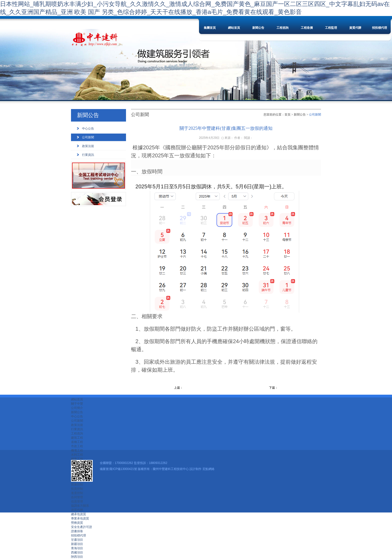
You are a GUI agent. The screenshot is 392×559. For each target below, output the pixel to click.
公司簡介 (77, 408)
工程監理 (331, 28)
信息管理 (77, 501)
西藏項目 (77, 552)
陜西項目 (77, 557)
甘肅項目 (77, 540)
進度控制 (77, 493)
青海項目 (77, 548)
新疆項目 (77, 544)
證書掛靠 (77, 531)
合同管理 (77, 497)
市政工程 (77, 446)
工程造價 (307, 28)
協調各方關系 (80, 506)
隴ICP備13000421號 (123, 469)
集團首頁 (210, 28)
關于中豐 (77, 404)
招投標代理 (379, 28)
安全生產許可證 (81, 527)
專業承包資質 (80, 518)
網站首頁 (234, 28)
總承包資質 (78, 514)
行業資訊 (88, 155)
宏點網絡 (208, 469)
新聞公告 (258, 28)
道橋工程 (77, 442)
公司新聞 (88, 137)
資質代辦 (355, 28)
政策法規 (88, 146)
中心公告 (88, 129)
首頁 (287, 115)
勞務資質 (77, 523)
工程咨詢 (282, 28)
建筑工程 (77, 438)
